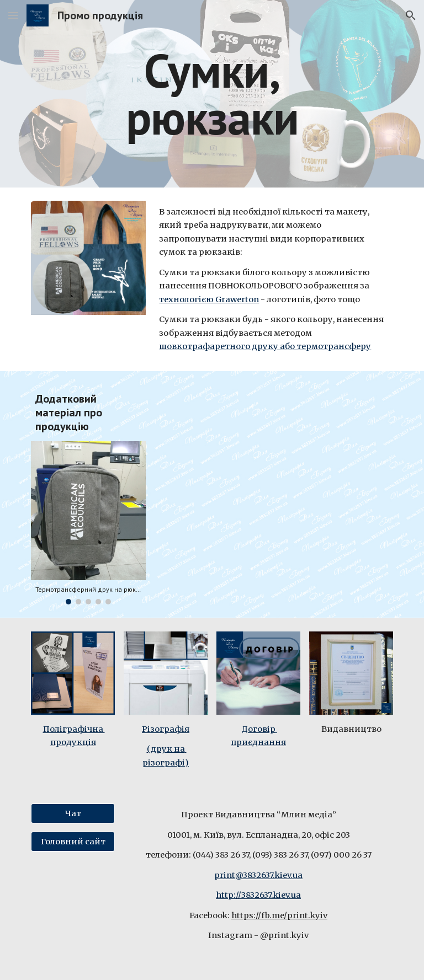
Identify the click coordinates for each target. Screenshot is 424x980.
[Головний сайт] (73, 842)
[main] (212, 94)
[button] (13, 15)
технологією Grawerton (209, 299)
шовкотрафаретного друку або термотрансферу (265, 346)
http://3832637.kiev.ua (258, 895)
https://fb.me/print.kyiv (279, 915)
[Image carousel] (88, 523)
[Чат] (73, 814)
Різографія (166, 729)
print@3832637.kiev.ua (258, 875)
